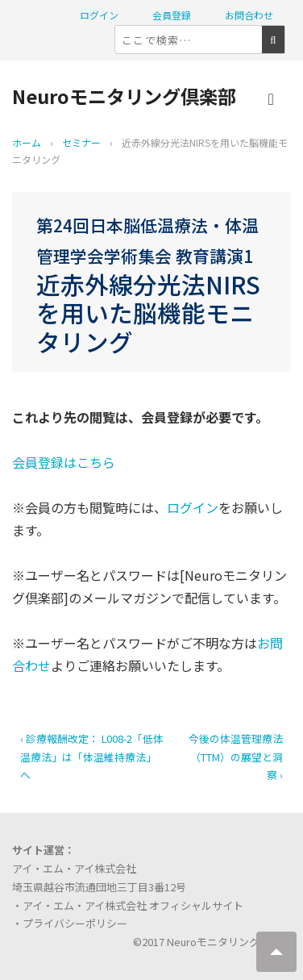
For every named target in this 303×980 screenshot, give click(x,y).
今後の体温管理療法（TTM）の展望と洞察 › (236, 757)
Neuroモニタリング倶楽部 (124, 96)
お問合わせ (249, 15)
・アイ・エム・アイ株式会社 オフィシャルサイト (128, 905)
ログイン (99, 15)
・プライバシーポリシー (70, 923)
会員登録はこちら (64, 462)
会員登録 (172, 15)
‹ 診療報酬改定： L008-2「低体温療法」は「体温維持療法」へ (92, 757)
